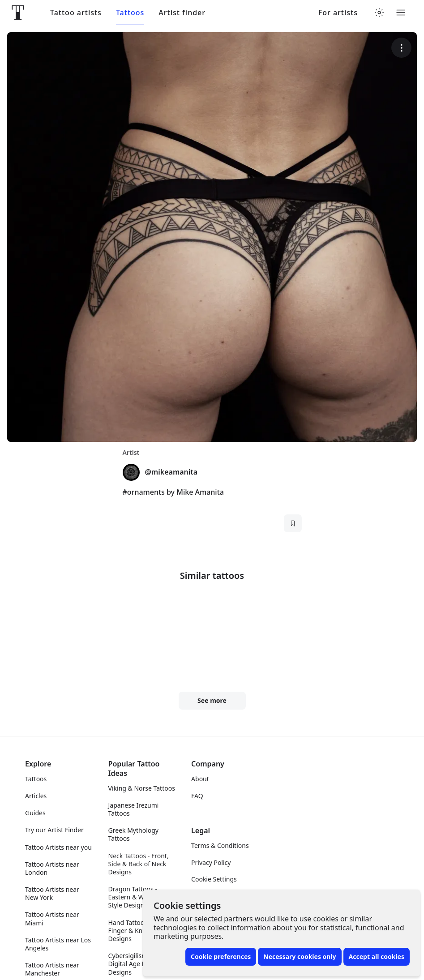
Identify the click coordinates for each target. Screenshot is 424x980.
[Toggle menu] (401, 13)
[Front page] (18, 13)
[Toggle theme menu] (379, 13)
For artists (338, 13)
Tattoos (130, 13)
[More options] (401, 48)
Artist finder (182, 13)
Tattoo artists (76, 13)
